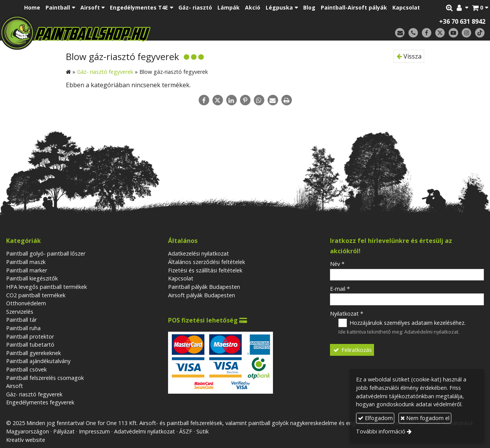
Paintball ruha (23, 328)
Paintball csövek (26, 369)
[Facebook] (427, 33)
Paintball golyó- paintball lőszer (46, 253)
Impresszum (94, 431)
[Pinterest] (245, 100)
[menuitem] (32, 8)
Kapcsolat (181, 278)
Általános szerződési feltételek (207, 262)
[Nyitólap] (129, 33)
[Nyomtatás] (286, 100)
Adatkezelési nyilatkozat (198, 253)
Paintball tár (21, 320)
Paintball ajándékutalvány (38, 361)
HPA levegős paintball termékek (47, 287)
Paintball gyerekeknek (33, 353)
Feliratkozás (352, 350)
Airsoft (15, 386)
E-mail (340, 289)
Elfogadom (375, 418)
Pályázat (64, 431)
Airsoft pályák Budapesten (202, 295)
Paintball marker (27, 270)
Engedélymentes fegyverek (40, 402)
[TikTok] (480, 33)
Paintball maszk (26, 262)
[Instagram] (466, 33)
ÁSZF (186, 431)
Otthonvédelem (26, 303)
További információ (381, 431)
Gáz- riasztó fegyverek (34, 394)
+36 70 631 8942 (462, 21)
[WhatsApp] (259, 100)
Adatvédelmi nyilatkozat (431, 332)
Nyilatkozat (347, 314)
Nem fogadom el (425, 418)
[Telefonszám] (413, 33)
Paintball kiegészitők (32, 278)
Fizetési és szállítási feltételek (205, 270)
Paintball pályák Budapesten (204, 287)
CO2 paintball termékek (36, 295)
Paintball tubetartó (30, 345)
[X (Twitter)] (440, 33)
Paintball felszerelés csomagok (45, 378)
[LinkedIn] (231, 100)
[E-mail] (400, 33)
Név (337, 264)
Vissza (409, 56)
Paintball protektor (30, 336)
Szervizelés (20, 312)
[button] (480, 8)
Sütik (203, 431)
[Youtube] (453, 33)
